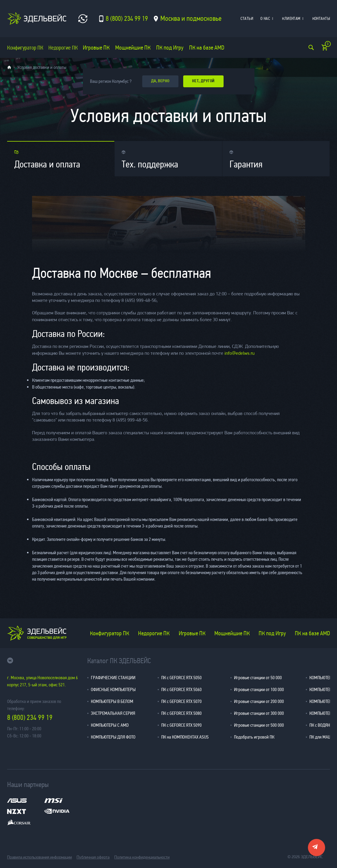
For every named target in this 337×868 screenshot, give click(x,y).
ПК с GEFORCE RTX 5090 (181, 725)
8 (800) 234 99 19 (30, 718)
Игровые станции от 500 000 (259, 725)
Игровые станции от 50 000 (258, 678)
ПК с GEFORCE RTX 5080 (181, 713)
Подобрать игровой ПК (254, 737)
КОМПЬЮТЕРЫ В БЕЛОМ (112, 701)
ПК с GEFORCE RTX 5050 (181, 678)
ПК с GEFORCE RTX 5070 (181, 701)
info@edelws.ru (239, 354)
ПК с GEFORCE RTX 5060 (181, 689)
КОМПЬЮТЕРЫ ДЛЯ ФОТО (113, 737)
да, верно (161, 81)
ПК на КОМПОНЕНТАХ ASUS (185, 737)
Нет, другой (205, 81)
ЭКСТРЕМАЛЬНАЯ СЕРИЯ (113, 713)
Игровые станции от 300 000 (259, 713)
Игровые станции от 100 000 (259, 689)
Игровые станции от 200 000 (259, 701)
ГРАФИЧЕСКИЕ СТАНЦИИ (113, 678)
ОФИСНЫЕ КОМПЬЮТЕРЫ (113, 689)
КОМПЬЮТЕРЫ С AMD (110, 725)
